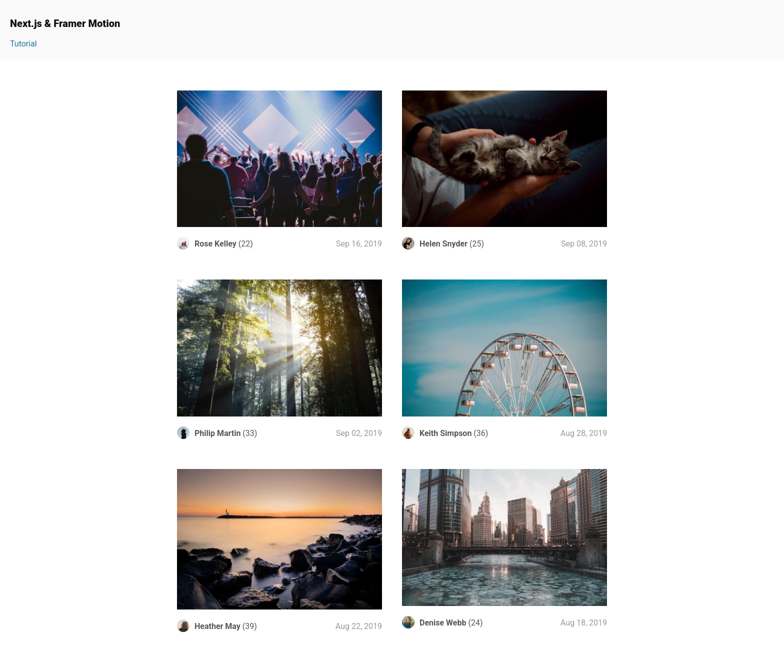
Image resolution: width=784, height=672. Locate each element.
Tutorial (23, 44)
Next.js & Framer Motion (65, 23)
